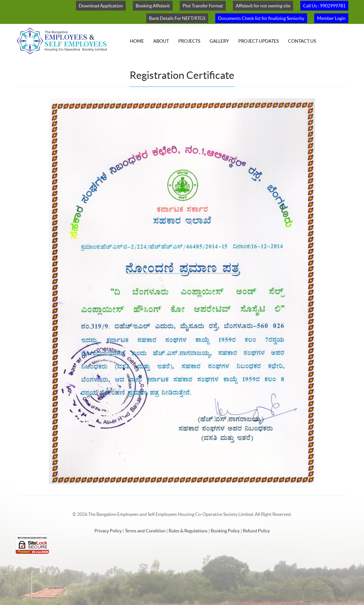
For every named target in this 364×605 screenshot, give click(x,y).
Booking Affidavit (153, 6)
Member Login (331, 18)
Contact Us (302, 41)
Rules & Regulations (189, 531)
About (161, 41)
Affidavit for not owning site (263, 6)
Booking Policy (226, 531)
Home (137, 41)
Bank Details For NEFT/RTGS (177, 18)
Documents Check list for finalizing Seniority (261, 18)
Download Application (101, 6)
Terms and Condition (146, 531)
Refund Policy (256, 531)
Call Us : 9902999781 (324, 6)
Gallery (219, 41)
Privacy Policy (108, 531)
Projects (189, 41)
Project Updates (258, 41)
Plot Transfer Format (203, 6)
